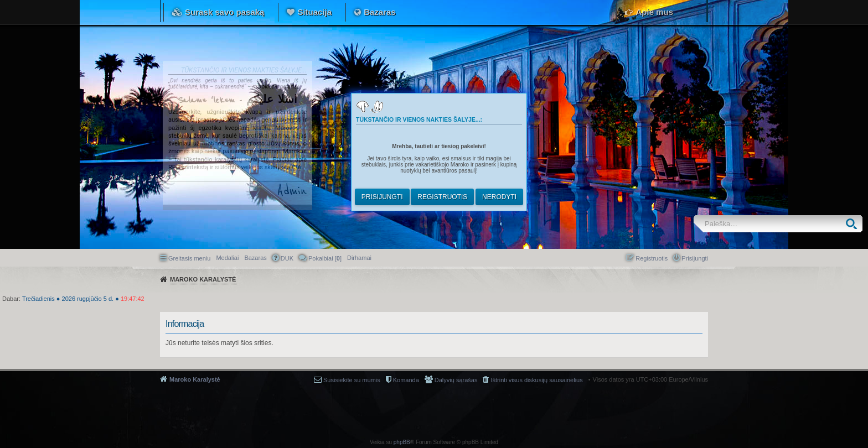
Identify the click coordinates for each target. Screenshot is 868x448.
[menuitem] (359, 258)
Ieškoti (854, 224)
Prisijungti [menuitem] (695, 258)
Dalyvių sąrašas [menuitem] (456, 380)
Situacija (314, 12)
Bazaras (380, 12)
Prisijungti (382, 197)
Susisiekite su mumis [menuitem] (352, 380)
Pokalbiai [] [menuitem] (325, 258)
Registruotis (442, 197)
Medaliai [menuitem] (227, 258)
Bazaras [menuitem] (255, 258)
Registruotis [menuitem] (652, 258)
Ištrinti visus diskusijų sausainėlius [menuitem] (536, 380)
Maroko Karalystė (195, 379)
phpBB (402, 442)
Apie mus (654, 12)
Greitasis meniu (189, 258)
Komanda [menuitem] (406, 380)
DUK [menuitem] (287, 258)
